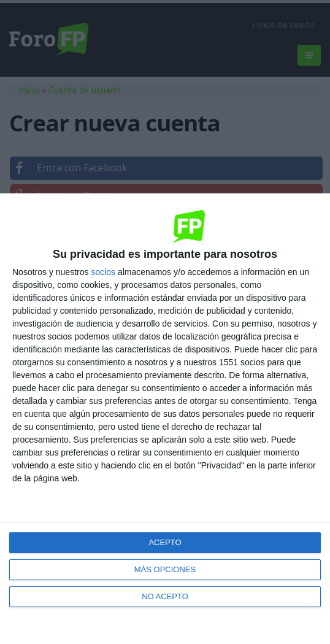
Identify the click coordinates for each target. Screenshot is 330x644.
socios (103, 272)
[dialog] (165, 419)
